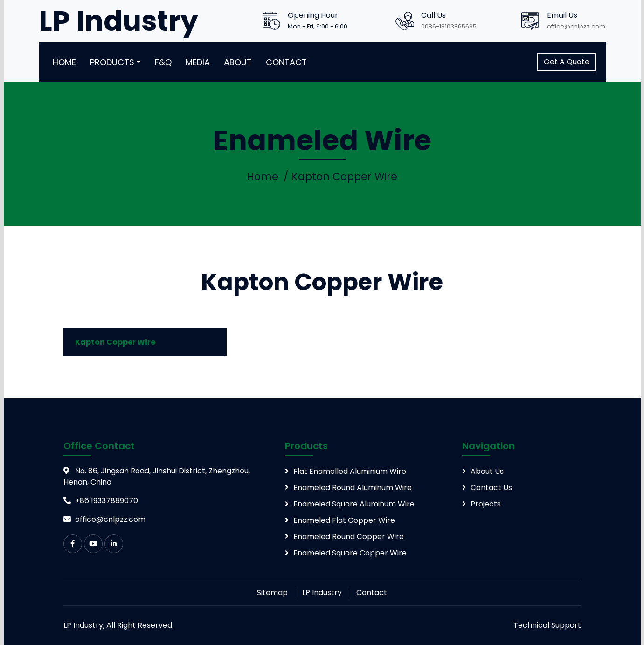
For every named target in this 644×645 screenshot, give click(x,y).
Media (198, 62)
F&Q (163, 62)
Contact (286, 62)
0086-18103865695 (449, 26)
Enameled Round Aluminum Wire (353, 488)
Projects (486, 504)
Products (112, 62)
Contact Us (491, 488)
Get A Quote (567, 62)
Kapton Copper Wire (344, 177)
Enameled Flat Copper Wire (344, 520)
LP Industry (322, 593)
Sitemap (272, 593)
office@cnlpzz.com (576, 26)
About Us (487, 471)
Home (64, 62)
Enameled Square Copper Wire (350, 553)
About (238, 62)
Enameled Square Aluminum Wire (354, 504)
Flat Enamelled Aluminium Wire (350, 471)
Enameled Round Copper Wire (349, 537)
